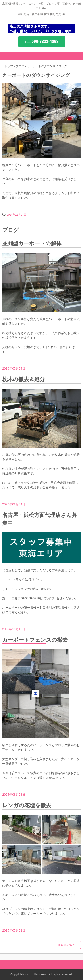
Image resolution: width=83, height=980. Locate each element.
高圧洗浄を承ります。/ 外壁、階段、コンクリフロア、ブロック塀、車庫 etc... (42, 29)
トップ (9, 66)
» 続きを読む (66, 945)
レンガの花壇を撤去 (27, 805)
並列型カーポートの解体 (32, 243)
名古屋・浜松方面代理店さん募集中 (40, 519)
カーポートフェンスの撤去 (35, 640)
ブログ (20, 66)
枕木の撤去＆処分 (24, 379)
